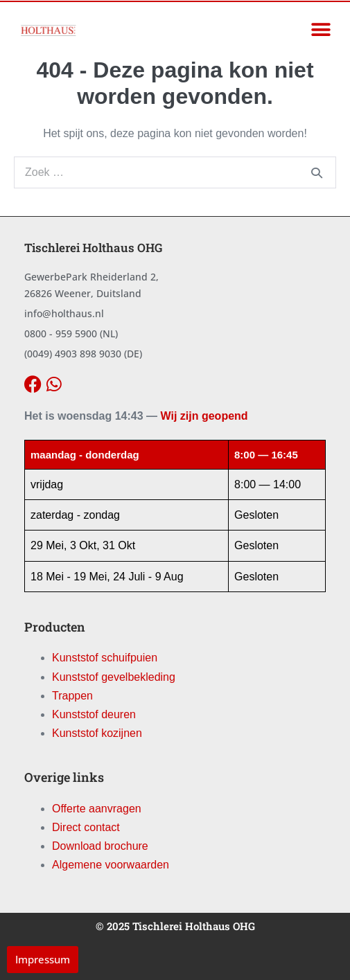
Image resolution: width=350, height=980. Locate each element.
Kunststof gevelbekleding (114, 677)
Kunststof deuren (94, 714)
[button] (321, 30)
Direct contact (86, 827)
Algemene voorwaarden (111, 865)
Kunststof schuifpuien (105, 658)
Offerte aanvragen (97, 809)
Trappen (72, 696)
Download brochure (100, 846)
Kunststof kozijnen (97, 733)
